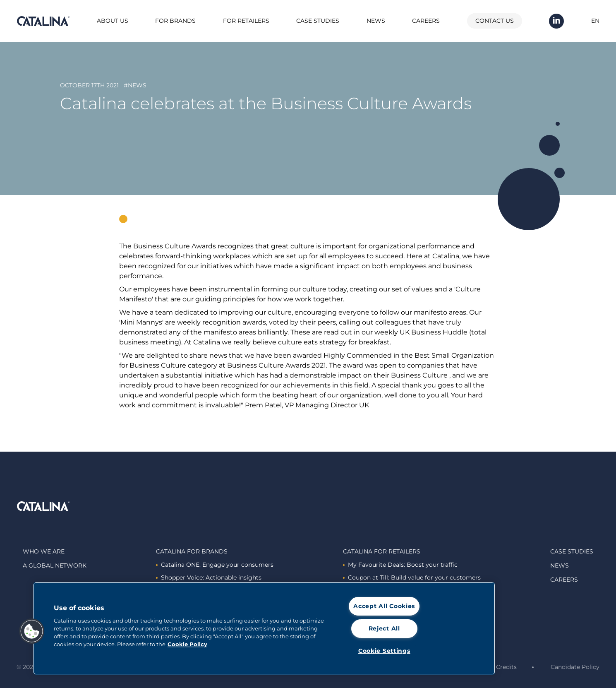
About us (113, 21)
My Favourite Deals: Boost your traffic (400, 565)
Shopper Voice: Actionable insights (209, 577)
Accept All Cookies (384, 606)
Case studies (318, 21)
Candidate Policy (575, 667)
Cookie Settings (384, 651)
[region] (264, 628)
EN (595, 21)
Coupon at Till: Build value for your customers (412, 577)
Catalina (43, 21)
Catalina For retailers (382, 551)
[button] (32, 631)
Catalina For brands (192, 551)
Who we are (44, 551)
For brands (175, 21)
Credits (506, 667)
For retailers (246, 21)
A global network (55, 565)
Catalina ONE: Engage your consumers (215, 565)
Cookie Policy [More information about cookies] (187, 644)
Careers (426, 21)
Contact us (495, 21)
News (376, 21)
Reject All (384, 628)
